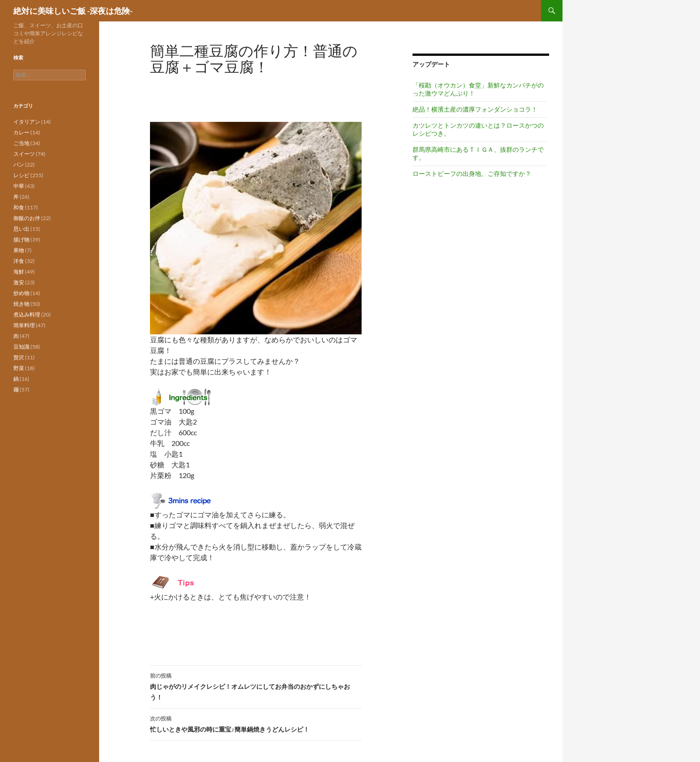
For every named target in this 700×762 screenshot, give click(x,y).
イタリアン (27, 122)
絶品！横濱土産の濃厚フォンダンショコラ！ (475, 109)
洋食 (19, 261)
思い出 (21, 229)
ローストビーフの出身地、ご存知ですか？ (472, 173)
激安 (19, 282)
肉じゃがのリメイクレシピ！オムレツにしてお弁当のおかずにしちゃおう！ (256, 686)
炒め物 (21, 293)
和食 (19, 207)
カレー (21, 132)
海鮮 (19, 272)
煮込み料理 (27, 314)
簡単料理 (24, 325)
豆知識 (21, 347)
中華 (19, 186)
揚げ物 (21, 239)
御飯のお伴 (27, 218)
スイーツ (24, 154)
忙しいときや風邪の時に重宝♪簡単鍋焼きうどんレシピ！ (256, 723)
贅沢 (19, 357)
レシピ (21, 175)
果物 (19, 250)
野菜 (19, 368)
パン (19, 164)
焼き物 (21, 304)
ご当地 (21, 143)
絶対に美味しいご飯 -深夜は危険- (73, 11)
